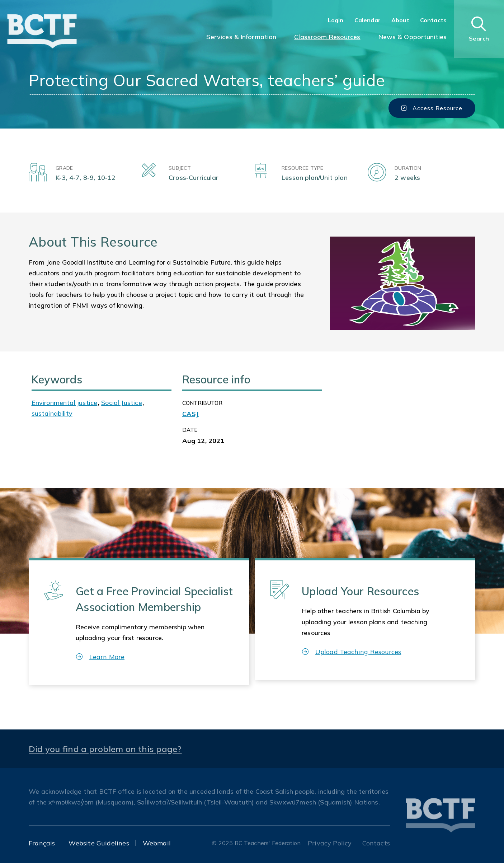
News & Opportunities (413, 37)
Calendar (368, 20)
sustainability (52, 413)
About (400, 20)
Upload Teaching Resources (352, 652)
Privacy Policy (330, 843)
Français (42, 843)
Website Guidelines (99, 843)
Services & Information (241, 37)
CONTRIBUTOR (202, 403)
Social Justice (122, 403)
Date (190, 430)
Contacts (433, 20)
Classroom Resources (327, 37)
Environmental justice (65, 403)
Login (336, 20)
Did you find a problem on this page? (105, 749)
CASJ (191, 414)
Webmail (157, 843)
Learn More (100, 657)
